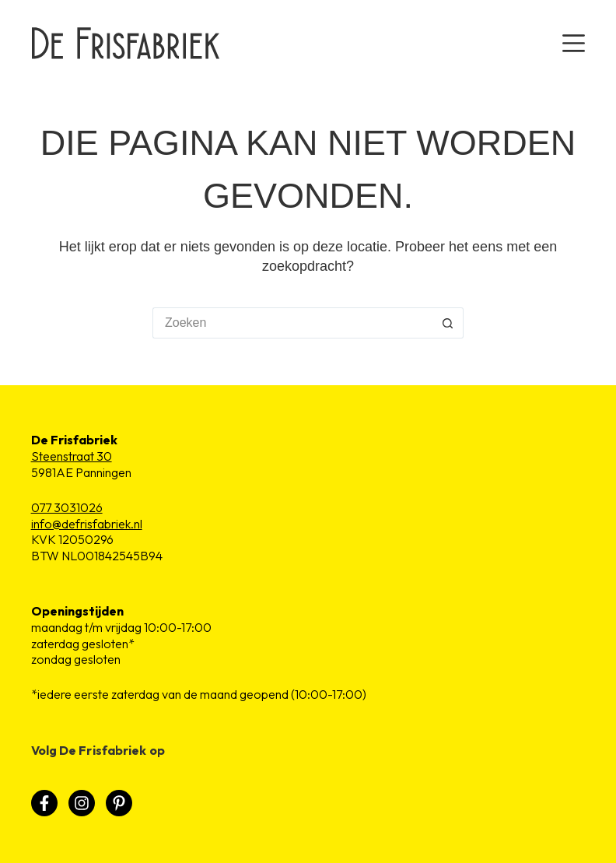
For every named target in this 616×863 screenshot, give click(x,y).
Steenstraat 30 (72, 456)
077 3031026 (67, 507)
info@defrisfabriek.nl (87, 524)
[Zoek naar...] (292, 323)
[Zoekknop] (448, 323)
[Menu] (574, 43)
